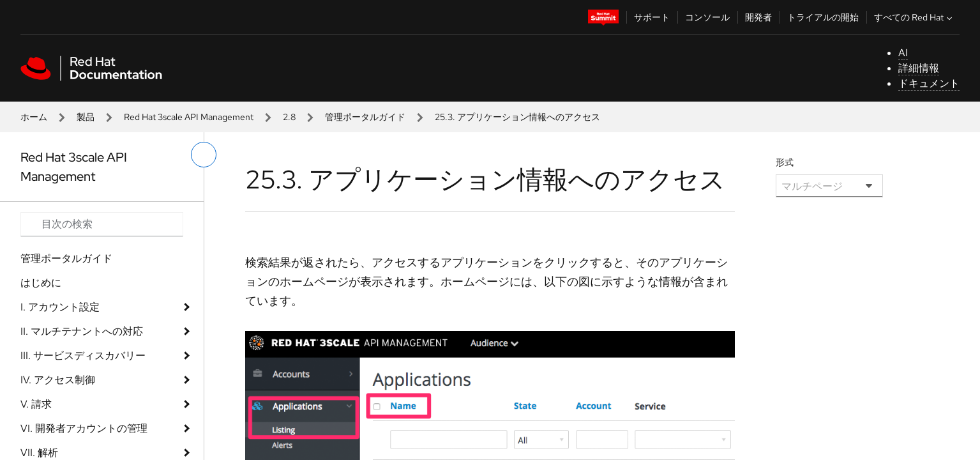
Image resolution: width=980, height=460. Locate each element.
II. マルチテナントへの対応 (82, 331)
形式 (785, 162)
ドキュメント (929, 83)
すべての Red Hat (915, 17)
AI (903, 53)
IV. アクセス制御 (58, 380)
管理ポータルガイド (365, 117)
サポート (652, 17)
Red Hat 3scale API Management (189, 117)
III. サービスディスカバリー (83, 356)
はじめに (41, 283)
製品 (86, 117)
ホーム (34, 117)
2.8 (289, 117)
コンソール (707, 17)
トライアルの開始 (823, 17)
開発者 (758, 17)
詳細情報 (919, 68)
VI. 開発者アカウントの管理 (84, 428)
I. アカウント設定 (60, 307)
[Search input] (102, 224)
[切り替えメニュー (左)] (204, 155)
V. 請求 (36, 404)
